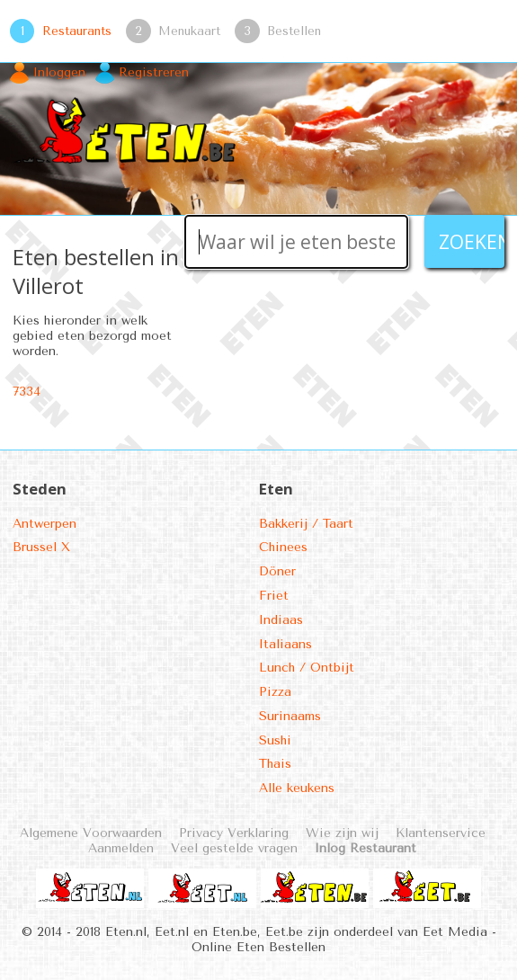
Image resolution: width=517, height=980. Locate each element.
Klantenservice (441, 833)
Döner (277, 571)
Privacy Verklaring (234, 833)
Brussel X (41, 547)
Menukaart (189, 31)
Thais (275, 764)
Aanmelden (121, 848)
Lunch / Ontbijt (307, 668)
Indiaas (281, 620)
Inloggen (59, 72)
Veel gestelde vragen (234, 848)
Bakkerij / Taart (306, 524)
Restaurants (77, 31)
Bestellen (294, 31)
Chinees (283, 547)
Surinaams (290, 716)
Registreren (154, 72)
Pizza (275, 692)
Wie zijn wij (342, 833)
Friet (274, 596)
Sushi (275, 740)
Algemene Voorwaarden (91, 833)
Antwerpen (45, 524)
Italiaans (285, 644)
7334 (27, 392)
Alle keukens (297, 788)
